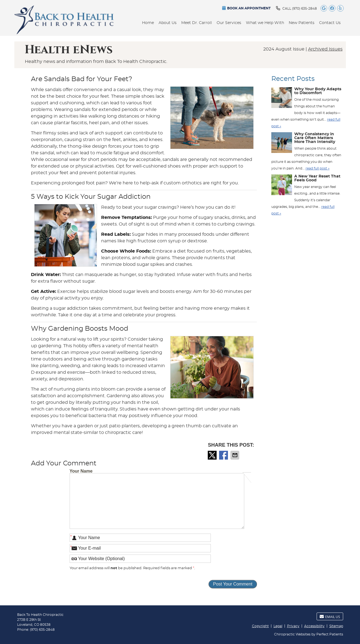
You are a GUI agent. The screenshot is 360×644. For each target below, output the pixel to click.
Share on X (213, 455)
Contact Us (330, 23)
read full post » (318, 168)
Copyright (260, 626)
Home (148, 23)
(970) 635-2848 (304, 9)
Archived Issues (325, 49)
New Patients (302, 23)
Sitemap (336, 626)
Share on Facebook (224, 455)
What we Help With (265, 23)
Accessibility (314, 626)
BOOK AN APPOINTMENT (246, 8)
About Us (168, 23)
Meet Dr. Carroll (197, 23)
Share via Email (235, 455)
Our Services (229, 23)
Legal (278, 626)
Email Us (330, 617)
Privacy (293, 626)
